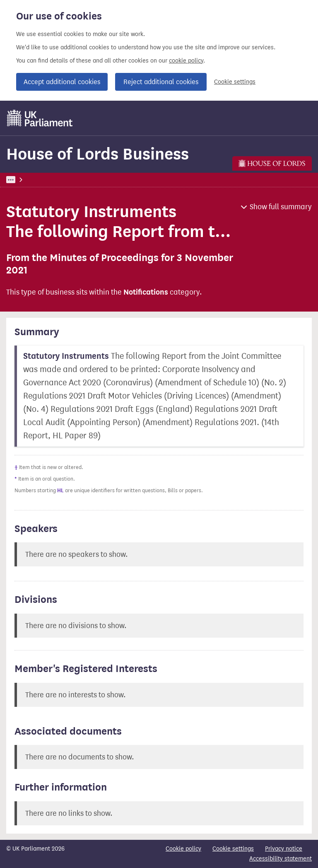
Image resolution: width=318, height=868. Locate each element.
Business (67, 180)
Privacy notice (284, 849)
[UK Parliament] (40, 118)
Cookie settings (235, 82)
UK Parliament (25, 180)
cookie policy (186, 61)
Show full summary (281, 207)
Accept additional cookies (62, 82)
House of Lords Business (98, 154)
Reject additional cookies (161, 82)
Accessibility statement (281, 859)
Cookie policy (183, 849)
